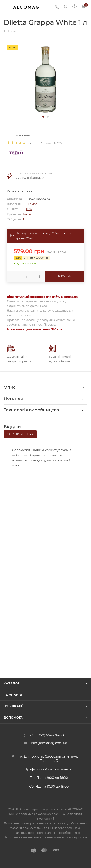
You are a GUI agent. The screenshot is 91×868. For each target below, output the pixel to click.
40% (29, 209)
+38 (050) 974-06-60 (47, 735)
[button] (43, 117)
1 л (25, 219)
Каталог (12, 683)
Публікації (14, 706)
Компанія (13, 695)
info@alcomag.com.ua (49, 743)
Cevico (33, 204)
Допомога (13, 718)
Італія (27, 214)
